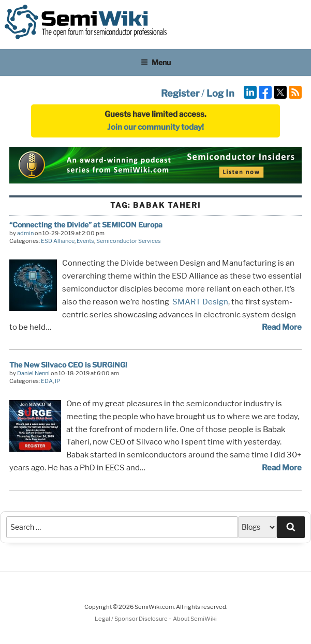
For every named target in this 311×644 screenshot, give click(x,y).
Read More (282, 327)
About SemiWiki (195, 619)
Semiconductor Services (129, 241)
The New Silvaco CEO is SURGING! (68, 365)
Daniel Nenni (33, 373)
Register (180, 93)
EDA (47, 381)
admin (25, 233)
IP (58, 381)
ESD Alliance (58, 241)
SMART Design (200, 302)
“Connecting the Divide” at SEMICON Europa (86, 225)
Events (85, 241)
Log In (220, 93)
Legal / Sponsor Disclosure (132, 619)
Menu (156, 62)
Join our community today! (155, 127)
